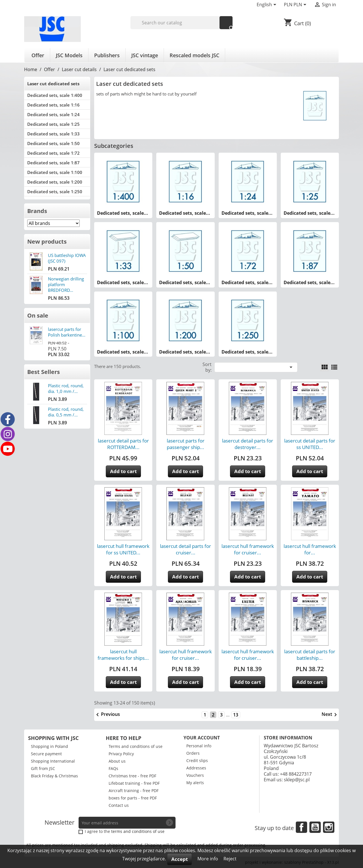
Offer (38, 55)
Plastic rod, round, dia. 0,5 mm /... (66, 412)
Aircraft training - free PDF (134, 791)
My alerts (195, 783)
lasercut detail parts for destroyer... (248, 444)
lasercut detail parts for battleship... (310, 655)
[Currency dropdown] (296, 5)
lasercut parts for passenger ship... (186, 444)
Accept (180, 859)
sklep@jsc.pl (297, 780)
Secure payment (46, 754)
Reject (230, 859)
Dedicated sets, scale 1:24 (53, 114)
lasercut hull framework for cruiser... (248, 549)
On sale (38, 315)
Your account (202, 738)
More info (208, 859)
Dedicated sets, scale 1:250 (55, 192)
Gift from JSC (43, 768)
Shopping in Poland (49, 746)
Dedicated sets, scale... (123, 213)
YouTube (315, 827)
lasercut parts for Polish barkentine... (67, 332)
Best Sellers (44, 372)
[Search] (182, 23)
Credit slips (197, 760)
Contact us (119, 805)
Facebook (301, 827)
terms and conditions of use (138, 831)
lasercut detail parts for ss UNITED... (310, 444)
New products (47, 242)
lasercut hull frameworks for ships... (123, 655)
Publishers (107, 55)
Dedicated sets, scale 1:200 (55, 182)
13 (236, 715)
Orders (193, 753)
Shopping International (53, 761)
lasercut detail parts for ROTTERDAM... (123, 444)
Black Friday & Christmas (54, 776)
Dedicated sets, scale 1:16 (53, 105)
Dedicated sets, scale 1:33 (53, 134)
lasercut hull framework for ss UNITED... (123, 549)
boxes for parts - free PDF (133, 798)
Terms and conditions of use (136, 746)
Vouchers (195, 775)
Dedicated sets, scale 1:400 (55, 95)
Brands (37, 211)
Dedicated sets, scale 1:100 (55, 172)
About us (117, 761)
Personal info (199, 746)
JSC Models (69, 55)
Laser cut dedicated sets (53, 84)
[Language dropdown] (267, 5)
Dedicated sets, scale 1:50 (53, 143)
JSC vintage (145, 55)
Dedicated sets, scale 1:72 (53, 153)
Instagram (329, 827)
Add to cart (123, 471)
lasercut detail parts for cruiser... (185, 549)
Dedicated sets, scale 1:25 (53, 124)
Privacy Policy (121, 754)
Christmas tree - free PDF (132, 776)
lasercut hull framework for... (310, 549)
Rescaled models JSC (194, 55)
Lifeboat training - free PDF (134, 783)
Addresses (196, 768)
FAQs (113, 768)
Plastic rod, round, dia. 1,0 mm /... (66, 388)
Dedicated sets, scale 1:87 (53, 163)
